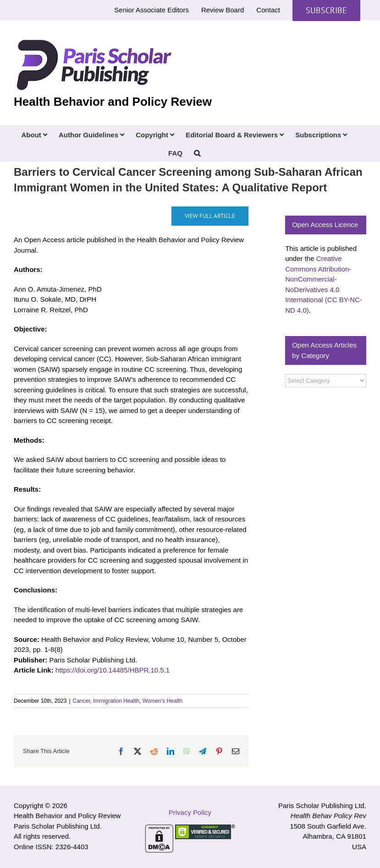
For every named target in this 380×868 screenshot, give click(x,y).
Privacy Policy (190, 812)
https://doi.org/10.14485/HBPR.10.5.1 (113, 670)
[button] (197, 152)
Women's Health (162, 701)
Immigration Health (116, 701)
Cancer (82, 701)
